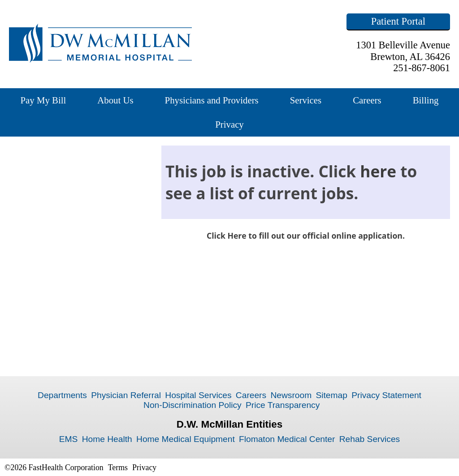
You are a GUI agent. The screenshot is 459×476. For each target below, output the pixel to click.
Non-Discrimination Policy (193, 405)
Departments (62, 395)
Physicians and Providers (212, 100)
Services (306, 100)
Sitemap (331, 395)
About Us (115, 100)
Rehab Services (370, 439)
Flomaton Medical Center (287, 439)
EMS (69, 439)
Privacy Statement (386, 395)
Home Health (107, 439)
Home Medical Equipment (186, 439)
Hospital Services (198, 395)
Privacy (229, 124)
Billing (426, 100)
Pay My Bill (43, 100)
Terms (118, 467)
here (378, 171)
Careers (367, 100)
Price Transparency (283, 405)
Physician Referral (126, 395)
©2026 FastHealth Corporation (54, 467)
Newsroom (291, 395)
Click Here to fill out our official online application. (306, 236)
